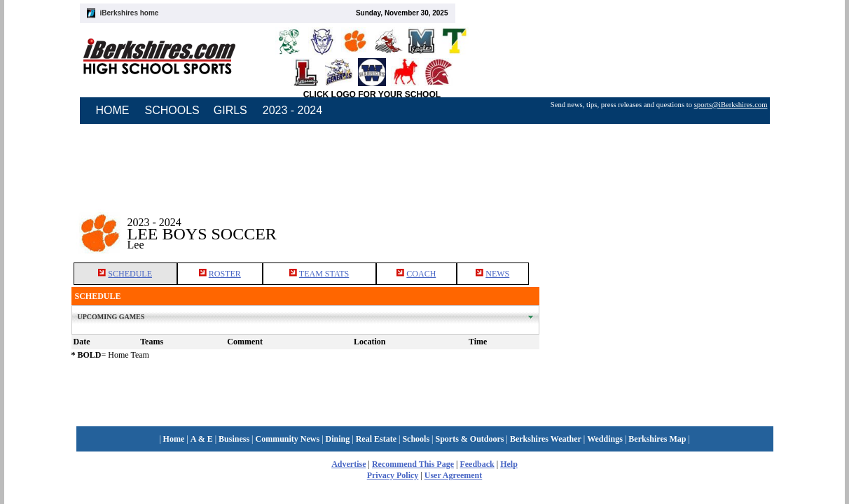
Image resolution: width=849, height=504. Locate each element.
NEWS (497, 274)
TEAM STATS (324, 274)
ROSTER (225, 274)
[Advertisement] (658, 223)
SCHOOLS (172, 110)
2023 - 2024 (292, 110)
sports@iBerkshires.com (731, 105)
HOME (113, 110)
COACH (421, 274)
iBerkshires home (130, 13)
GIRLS (230, 110)
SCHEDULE (130, 274)
